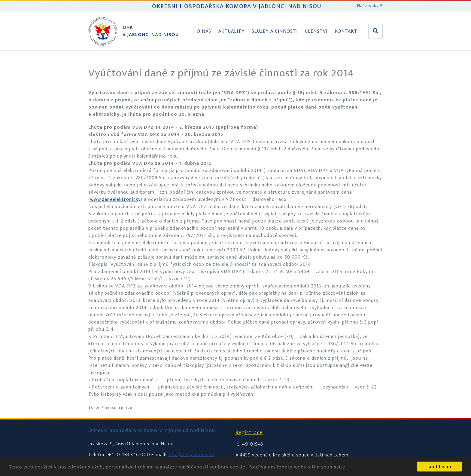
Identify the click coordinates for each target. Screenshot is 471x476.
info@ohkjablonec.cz (191, 455)
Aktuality (231, 31)
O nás (204, 31)
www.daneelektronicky (115, 200)
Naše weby (370, 6)
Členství (316, 31)
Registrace (249, 433)
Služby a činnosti (275, 31)
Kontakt (346, 31)
